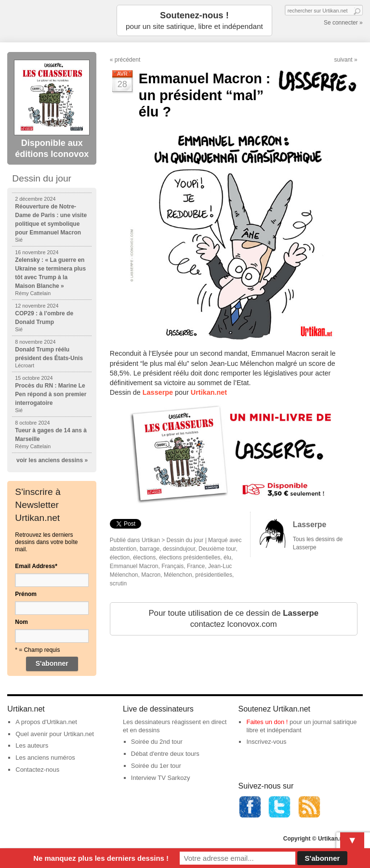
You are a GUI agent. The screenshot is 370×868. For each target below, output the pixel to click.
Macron (151, 575)
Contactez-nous (37, 770)
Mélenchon (178, 575)
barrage (150, 549)
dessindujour (179, 549)
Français (172, 566)
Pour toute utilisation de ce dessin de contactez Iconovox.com (233, 619)
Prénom (26, 594)
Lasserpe (158, 392)
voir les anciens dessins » (52, 460)
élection (120, 557)
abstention (123, 549)
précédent (127, 60)
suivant (344, 60)
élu (227, 557)
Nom (21, 622)
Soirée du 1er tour (156, 766)
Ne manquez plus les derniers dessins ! (101, 858)
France (196, 566)
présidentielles (214, 575)
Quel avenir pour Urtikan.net (55, 734)
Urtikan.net (209, 392)
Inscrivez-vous (266, 742)
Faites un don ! (267, 722)
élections (144, 557)
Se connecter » (343, 23)
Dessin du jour (185, 540)
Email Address (36, 566)
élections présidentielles (190, 557)
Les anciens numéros (45, 758)
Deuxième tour (217, 549)
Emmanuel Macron (134, 566)
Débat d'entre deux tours (165, 754)
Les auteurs (32, 745)
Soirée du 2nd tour (157, 742)
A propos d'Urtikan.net (46, 722)
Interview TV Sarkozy (161, 778)
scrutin (118, 583)
